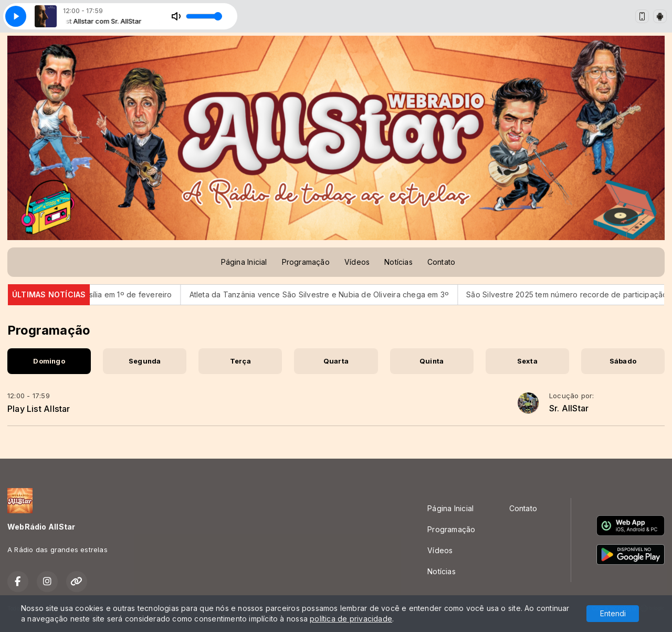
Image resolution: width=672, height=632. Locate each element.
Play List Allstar (39, 409)
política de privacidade (351, 619)
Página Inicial (244, 262)
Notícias (398, 262)
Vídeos (357, 262)
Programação (306, 262)
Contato (441, 262)
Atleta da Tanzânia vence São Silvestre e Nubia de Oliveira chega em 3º (326, 294)
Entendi (613, 613)
